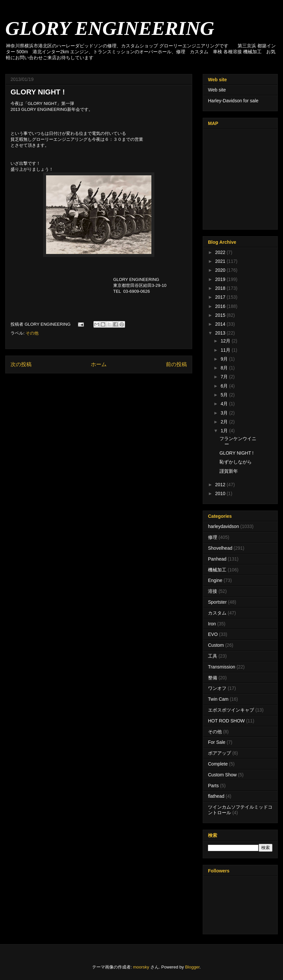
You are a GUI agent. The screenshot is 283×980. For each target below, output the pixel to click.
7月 (225, 377)
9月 (225, 359)
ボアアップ (219, 753)
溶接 (213, 591)
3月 (225, 413)
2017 (221, 297)
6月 (225, 386)
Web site (217, 90)
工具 (213, 656)
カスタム (217, 613)
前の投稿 (176, 364)
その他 (32, 333)
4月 (225, 404)
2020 (221, 270)
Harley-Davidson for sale (233, 101)
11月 (226, 350)
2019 (221, 279)
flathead (216, 796)
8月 (225, 368)
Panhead (217, 559)
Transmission (222, 667)
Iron (212, 624)
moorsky (141, 967)
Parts (213, 786)
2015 (221, 315)
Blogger (192, 967)
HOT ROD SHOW (226, 721)
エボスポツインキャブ (231, 710)
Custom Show (222, 775)
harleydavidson (223, 526)
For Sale (217, 742)
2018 (221, 288)
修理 (213, 537)
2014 (221, 324)
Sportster (217, 602)
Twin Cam (218, 699)
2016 (221, 306)
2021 (221, 261)
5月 (225, 395)
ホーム (99, 364)
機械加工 (217, 570)
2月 (225, 422)
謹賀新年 (229, 471)
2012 (221, 485)
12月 (226, 341)
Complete (218, 764)
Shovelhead (220, 548)
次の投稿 (21, 364)
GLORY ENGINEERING (110, 28)
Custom (216, 645)
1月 (225, 431)
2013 (221, 333)
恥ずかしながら (236, 462)
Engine (215, 580)
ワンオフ (217, 688)
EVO (213, 634)
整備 (213, 678)
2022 (221, 252)
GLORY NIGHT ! (236, 453)
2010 (221, 493)
